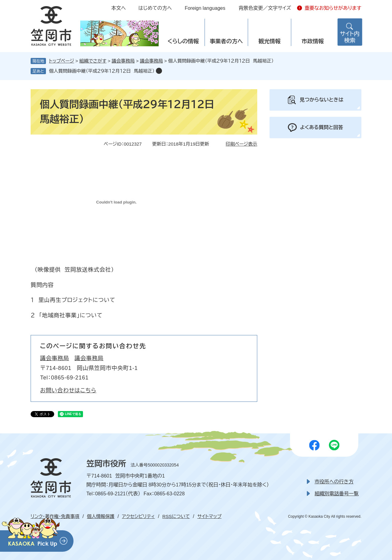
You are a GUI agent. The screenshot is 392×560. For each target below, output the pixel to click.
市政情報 (313, 41)
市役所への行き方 (334, 482)
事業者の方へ (226, 41)
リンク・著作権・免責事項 (55, 516)
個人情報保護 (101, 516)
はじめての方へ (155, 8)
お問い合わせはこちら (68, 390)
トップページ (62, 61)
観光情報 (269, 41)
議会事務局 (123, 61)
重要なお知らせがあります (333, 8)
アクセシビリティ (138, 516)
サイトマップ (209, 516)
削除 (159, 71)
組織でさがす (93, 61)
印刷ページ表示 (241, 144)
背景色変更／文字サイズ (265, 8)
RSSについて (176, 516)
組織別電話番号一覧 (337, 494)
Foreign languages (205, 8)
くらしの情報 (183, 41)
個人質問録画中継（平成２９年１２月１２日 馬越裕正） (102, 71)
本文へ (119, 8)
